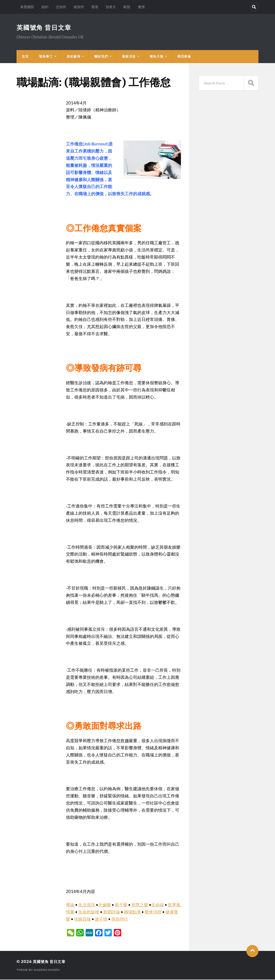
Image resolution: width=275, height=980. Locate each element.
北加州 (61, 7)
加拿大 (111, 7)
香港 (95, 7)
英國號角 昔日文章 (45, 28)
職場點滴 (132, 912)
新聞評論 (112, 912)
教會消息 (153, 912)
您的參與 (74, 57)
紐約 (45, 7)
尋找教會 (184, 57)
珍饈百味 (82, 919)
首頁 (25, 57)
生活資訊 (87, 905)
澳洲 (141, 7)
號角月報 (157, 57)
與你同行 (120, 919)
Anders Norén (47, 970)
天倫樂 (105, 905)
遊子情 (101, 919)
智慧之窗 (140, 905)
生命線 (158, 905)
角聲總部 (27, 7)
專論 (70, 905)
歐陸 (127, 7)
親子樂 (121, 905)
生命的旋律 (89, 912)
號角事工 (46, 57)
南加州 (79, 7)
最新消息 (129, 57)
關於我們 (101, 57)
